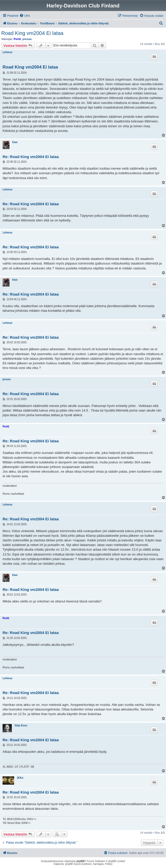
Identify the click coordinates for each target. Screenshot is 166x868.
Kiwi (15, 142)
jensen (7, 379)
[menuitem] (25, 16)
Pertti (17, 39)
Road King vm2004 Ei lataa (32, 33)
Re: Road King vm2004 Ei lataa (31, 157)
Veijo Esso (21, 725)
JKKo (20, 778)
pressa (27, 39)
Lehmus (7, 52)
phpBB (80, 861)
